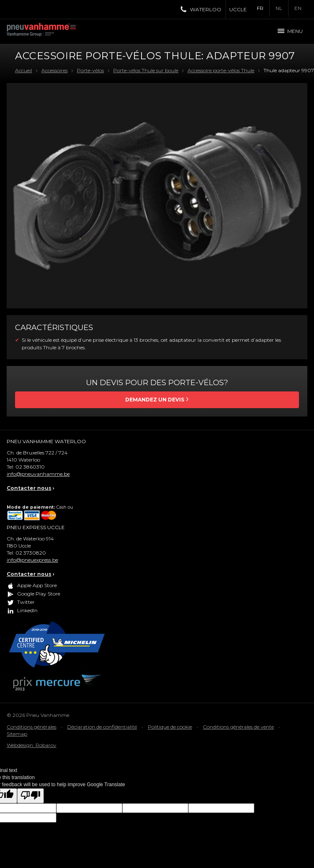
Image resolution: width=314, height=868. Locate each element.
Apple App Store (37, 586)
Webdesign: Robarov (32, 745)
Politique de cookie (170, 727)
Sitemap (17, 734)
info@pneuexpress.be (32, 560)
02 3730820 (31, 553)
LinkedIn (27, 611)
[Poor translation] (30, 796)
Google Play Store (39, 594)
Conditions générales (32, 727)
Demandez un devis (155, 400)
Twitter (26, 602)
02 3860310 (30, 467)
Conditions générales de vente (238, 727)
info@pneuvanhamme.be (38, 474)
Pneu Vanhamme (44, 31)
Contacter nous (29, 488)
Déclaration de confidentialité (102, 727)
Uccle (238, 9)
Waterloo (206, 9)
